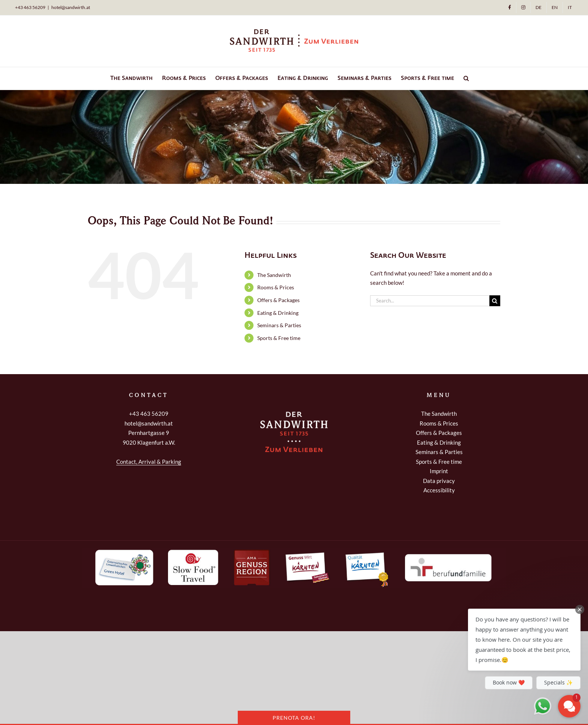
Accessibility (439, 490)
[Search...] (430, 301)
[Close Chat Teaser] (580, 609)
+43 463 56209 (149, 414)
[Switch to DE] (538, 8)
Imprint (439, 471)
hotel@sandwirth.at (71, 7)
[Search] (495, 301)
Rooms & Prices (276, 287)
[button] (466, 78)
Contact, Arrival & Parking (149, 462)
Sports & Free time (279, 338)
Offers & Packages (278, 300)
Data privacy (439, 481)
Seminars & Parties (279, 325)
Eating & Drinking (278, 313)
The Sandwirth (274, 275)
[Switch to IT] (570, 8)
